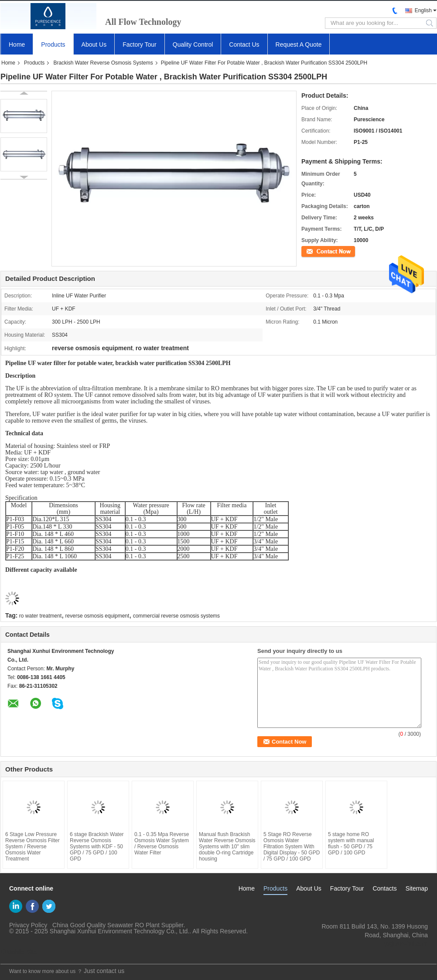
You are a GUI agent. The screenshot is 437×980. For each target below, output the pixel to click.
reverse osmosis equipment (97, 616)
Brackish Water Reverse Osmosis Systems (103, 63)
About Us (94, 44)
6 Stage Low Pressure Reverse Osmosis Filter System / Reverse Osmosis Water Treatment (32, 847)
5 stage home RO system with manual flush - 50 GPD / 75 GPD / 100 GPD (351, 843)
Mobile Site (19, 952)
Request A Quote (299, 44)
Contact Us (244, 44)
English (423, 10)
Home (17, 44)
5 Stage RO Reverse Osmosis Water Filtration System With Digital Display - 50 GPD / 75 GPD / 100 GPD (292, 847)
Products (53, 44)
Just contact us (104, 971)
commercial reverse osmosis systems (176, 616)
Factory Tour (140, 44)
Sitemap (417, 888)
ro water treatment (40, 616)
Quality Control (193, 44)
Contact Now (316, 251)
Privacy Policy (28, 925)
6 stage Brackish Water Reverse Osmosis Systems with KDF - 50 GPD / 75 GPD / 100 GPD (97, 847)
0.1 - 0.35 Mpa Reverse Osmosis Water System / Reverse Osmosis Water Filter (162, 843)
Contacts (384, 888)
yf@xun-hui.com (406, 944)
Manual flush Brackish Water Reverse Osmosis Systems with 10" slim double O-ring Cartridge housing (227, 847)
